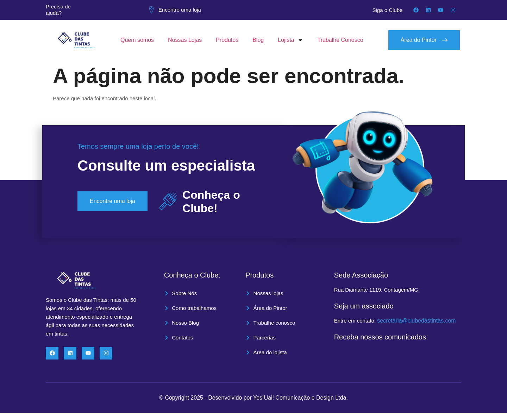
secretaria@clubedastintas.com (416, 321)
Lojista (290, 40)
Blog (258, 40)
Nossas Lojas (185, 40)
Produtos (227, 40)
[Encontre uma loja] (151, 10)
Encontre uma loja (180, 10)
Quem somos (137, 40)
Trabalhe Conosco (340, 40)
